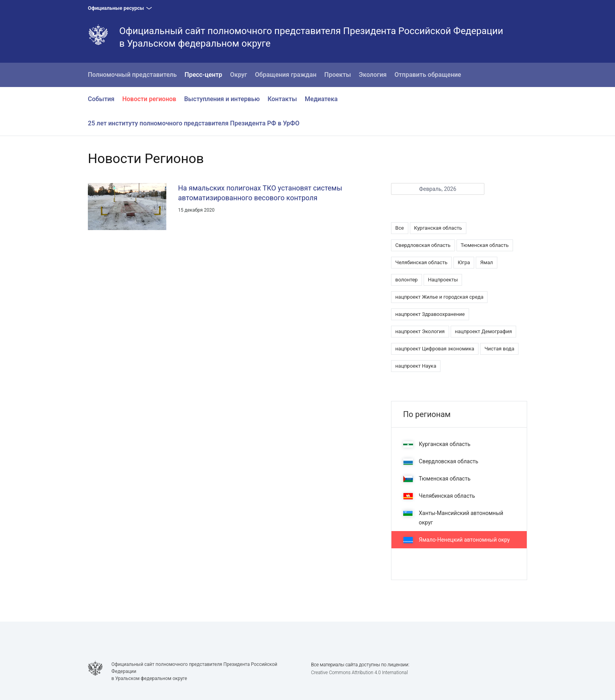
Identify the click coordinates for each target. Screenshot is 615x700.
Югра (464, 262)
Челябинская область (421, 262)
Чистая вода (499, 349)
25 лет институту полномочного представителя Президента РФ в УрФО (194, 123)
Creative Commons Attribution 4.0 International (359, 673)
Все (400, 228)
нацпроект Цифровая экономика (435, 349)
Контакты (282, 99)
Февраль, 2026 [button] (438, 189)
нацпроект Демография (484, 331)
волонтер (407, 280)
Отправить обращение (428, 75)
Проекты (338, 75)
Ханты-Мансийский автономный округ (453, 518)
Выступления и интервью (222, 99)
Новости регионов (149, 99)
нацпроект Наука (416, 366)
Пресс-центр (204, 75)
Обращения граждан (286, 75)
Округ (239, 75)
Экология (373, 75)
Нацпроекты (443, 280)
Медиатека (321, 99)
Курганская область (438, 228)
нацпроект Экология (420, 331)
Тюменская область (485, 245)
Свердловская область (423, 245)
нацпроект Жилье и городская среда (439, 297)
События (101, 99)
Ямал (487, 262)
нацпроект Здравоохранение (430, 314)
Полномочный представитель (132, 75)
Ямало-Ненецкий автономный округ (458, 540)
